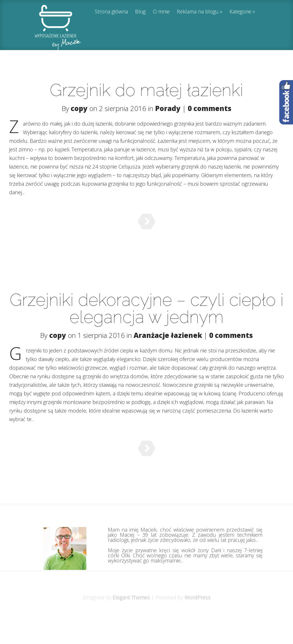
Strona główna (111, 12)
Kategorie (240, 12)
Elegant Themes (131, 626)
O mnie (161, 12)
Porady (168, 108)
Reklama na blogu (198, 12)
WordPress (198, 626)
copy (79, 108)
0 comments (210, 108)
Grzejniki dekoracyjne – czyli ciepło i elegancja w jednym (147, 319)
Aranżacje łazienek (168, 345)
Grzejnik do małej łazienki (146, 90)
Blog (140, 12)
